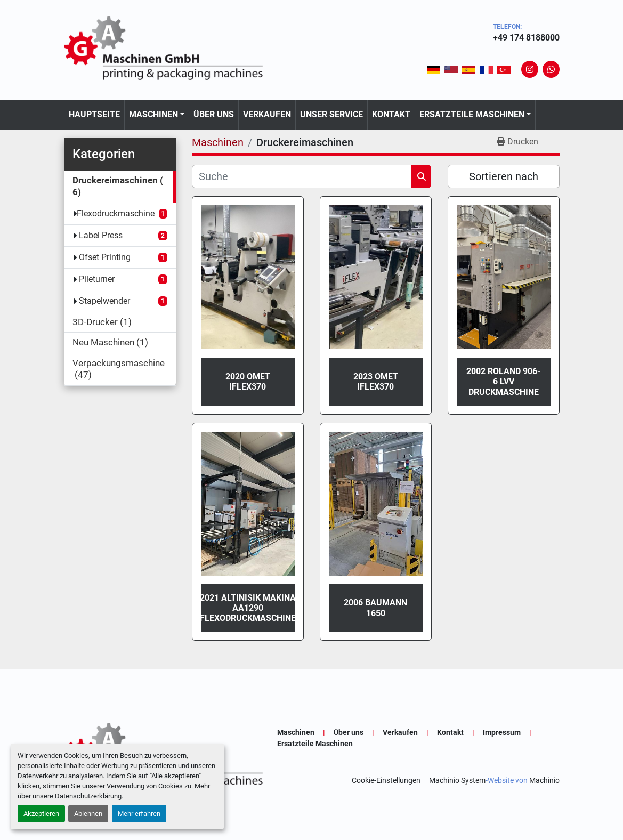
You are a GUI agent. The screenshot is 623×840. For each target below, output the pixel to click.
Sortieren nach (504, 176)
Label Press (101, 235)
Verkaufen (267, 114)
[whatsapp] (551, 69)
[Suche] (302, 176)
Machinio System (457, 780)
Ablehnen (88, 814)
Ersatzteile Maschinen (472, 114)
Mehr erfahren (139, 814)
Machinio (544, 780)
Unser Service (331, 114)
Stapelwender (104, 301)
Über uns (214, 114)
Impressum (502, 732)
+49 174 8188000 (526, 38)
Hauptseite (94, 114)
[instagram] (530, 69)
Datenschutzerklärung (88, 796)
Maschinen (153, 114)
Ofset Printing (105, 257)
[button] (157, 115)
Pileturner (97, 279)
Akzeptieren (41, 814)
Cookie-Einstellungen (386, 780)
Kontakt (391, 114)
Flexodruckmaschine (116, 213)
